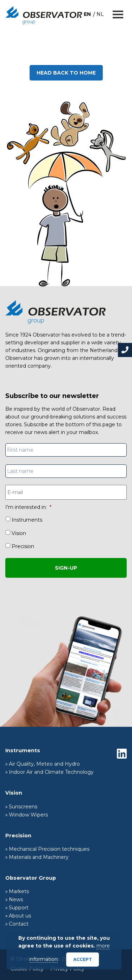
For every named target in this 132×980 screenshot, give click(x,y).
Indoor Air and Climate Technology (51, 772)
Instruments (27, 520)
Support (19, 908)
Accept (83, 959)
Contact (19, 924)
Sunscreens (23, 807)
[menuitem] (87, 14)
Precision (23, 546)
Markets (19, 891)
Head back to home (66, 73)
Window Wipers (28, 815)
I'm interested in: (28, 507)
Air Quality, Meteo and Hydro (44, 764)
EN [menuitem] (87, 14)
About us (20, 916)
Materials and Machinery (39, 857)
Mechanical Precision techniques (49, 849)
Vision (19, 533)
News (16, 899)
